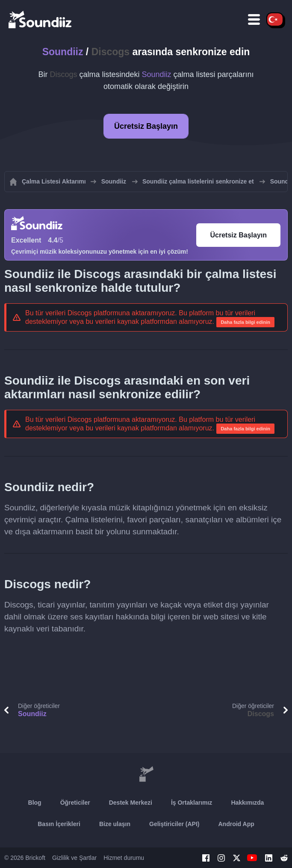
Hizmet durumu (124, 858)
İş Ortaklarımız (192, 803)
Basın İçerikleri (59, 824)
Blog (35, 803)
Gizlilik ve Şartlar (74, 858)
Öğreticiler (75, 803)
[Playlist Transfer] (41, 19)
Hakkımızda (247, 803)
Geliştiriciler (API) (174, 824)
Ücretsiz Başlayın (146, 126)
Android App (236, 824)
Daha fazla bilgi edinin (245, 322)
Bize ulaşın (115, 824)
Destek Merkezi (131, 803)
